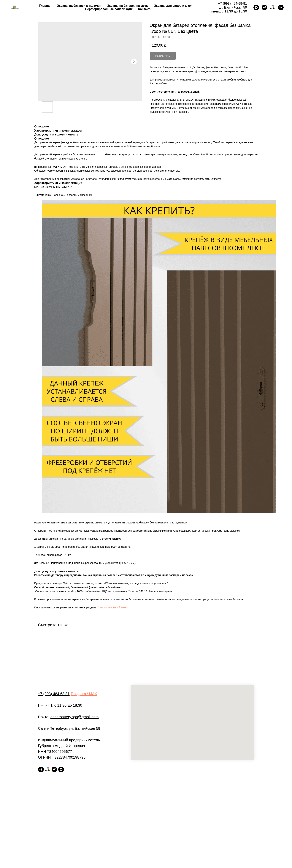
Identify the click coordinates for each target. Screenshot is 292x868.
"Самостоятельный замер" (113, 607)
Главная (45, 6)
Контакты (145, 9)
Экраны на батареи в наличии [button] (79, 6)
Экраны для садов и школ (173, 6)
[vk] (281, 7)
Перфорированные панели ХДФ (109, 9)
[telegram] (264, 7)
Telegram (78, 694)
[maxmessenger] (256, 7)
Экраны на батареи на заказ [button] (128, 6)
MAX (93, 694)
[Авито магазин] (273, 7)
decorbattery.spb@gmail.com (75, 717)
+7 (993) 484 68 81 (54, 694)
